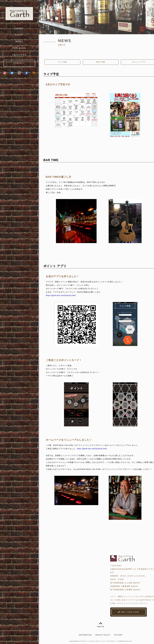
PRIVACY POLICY (103, 634)
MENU (19, 42)
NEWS (19, 28)
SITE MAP (118, 634)
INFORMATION (85, 634)
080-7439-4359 (129, 611)
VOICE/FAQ (19, 55)
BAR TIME (101, 62)
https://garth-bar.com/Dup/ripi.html (61, 295)
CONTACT (19, 63)
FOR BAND (19, 48)
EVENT (19, 35)
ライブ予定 (62, 62)
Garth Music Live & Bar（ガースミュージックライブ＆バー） (98, 641)
